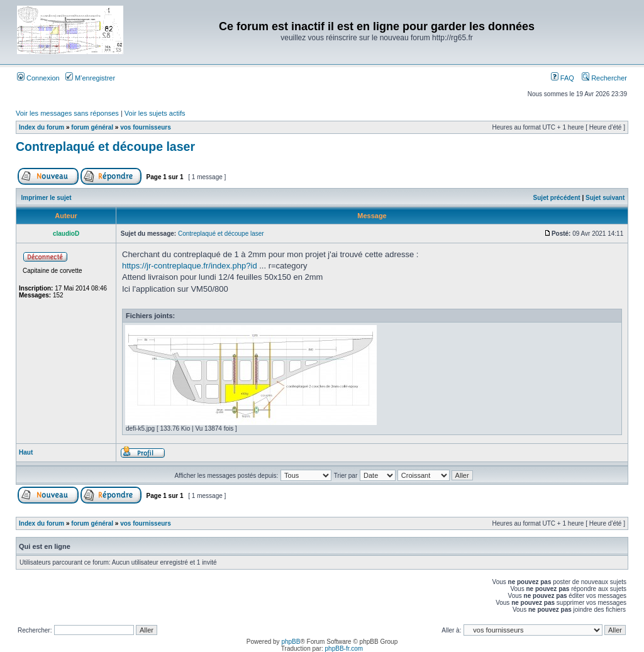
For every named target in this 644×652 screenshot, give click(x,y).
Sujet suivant (605, 198)
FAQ (563, 78)
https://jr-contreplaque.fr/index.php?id (190, 266)
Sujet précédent (557, 198)
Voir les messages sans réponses (67, 113)
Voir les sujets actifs (155, 113)
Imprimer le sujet (47, 198)
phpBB (291, 642)
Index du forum (42, 127)
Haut (26, 452)
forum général (92, 127)
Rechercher (604, 78)
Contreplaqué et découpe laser (105, 146)
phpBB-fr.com (344, 649)
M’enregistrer (90, 78)
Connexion (38, 78)
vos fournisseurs (146, 127)
